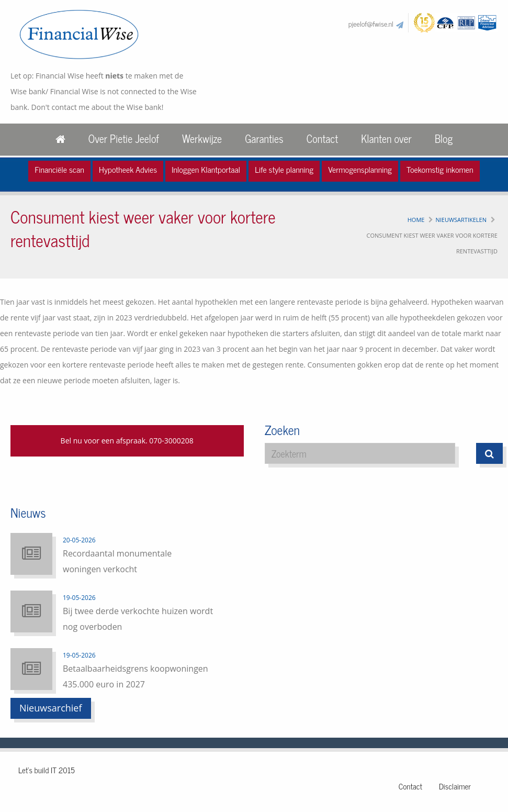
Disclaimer (455, 786)
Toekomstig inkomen (440, 169)
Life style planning (284, 169)
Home (416, 220)
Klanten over (386, 138)
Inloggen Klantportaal (206, 169)
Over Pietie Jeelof (124, 138)
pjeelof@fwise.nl (371, 23)
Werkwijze (202, 138)
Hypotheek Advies (128, 169)
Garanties (264, 138)
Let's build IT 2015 (47, 770)
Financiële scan (59, 169)
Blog (444, 138)
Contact (322, 138)
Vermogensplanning (360, 169)
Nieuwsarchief (51, 708)
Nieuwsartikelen (461, 220)
